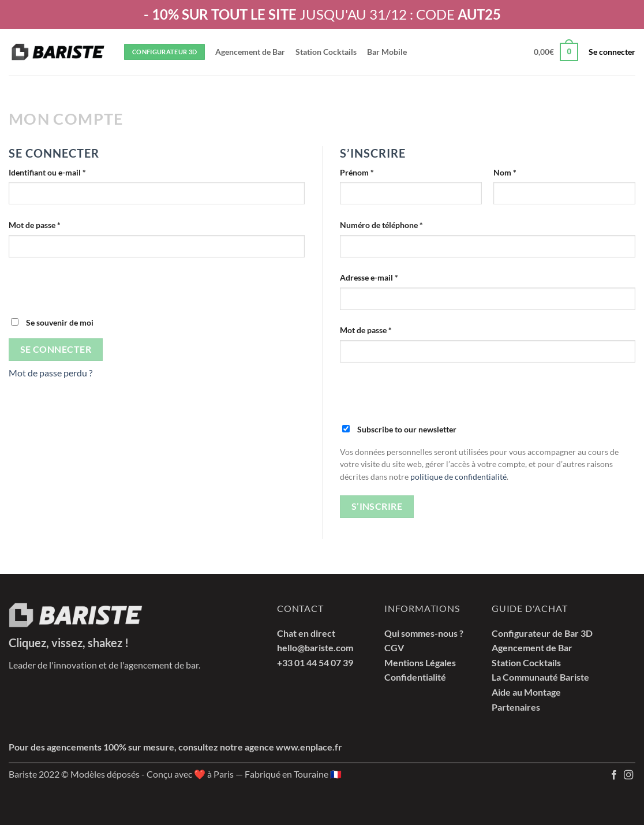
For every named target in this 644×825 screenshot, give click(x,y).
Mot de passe (55, 224)
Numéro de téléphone (381, 225)
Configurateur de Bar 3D (542, 633)
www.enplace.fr (309, 747)
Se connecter (56, 349)
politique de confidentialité (458, 477)
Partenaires (516, 707)
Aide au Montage (526, 692)
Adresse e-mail (389, 277)
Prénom (357, 172)
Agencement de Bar (250, 52)
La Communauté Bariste (540, 677)
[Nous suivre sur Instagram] (628, 775)
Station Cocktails (326, 52)
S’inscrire (377, 506)
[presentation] (96, 293)
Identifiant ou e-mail (68, 171)
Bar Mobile (387, 52)
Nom (505, 172)
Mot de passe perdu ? (50, 373)
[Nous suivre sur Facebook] (614, 775)
